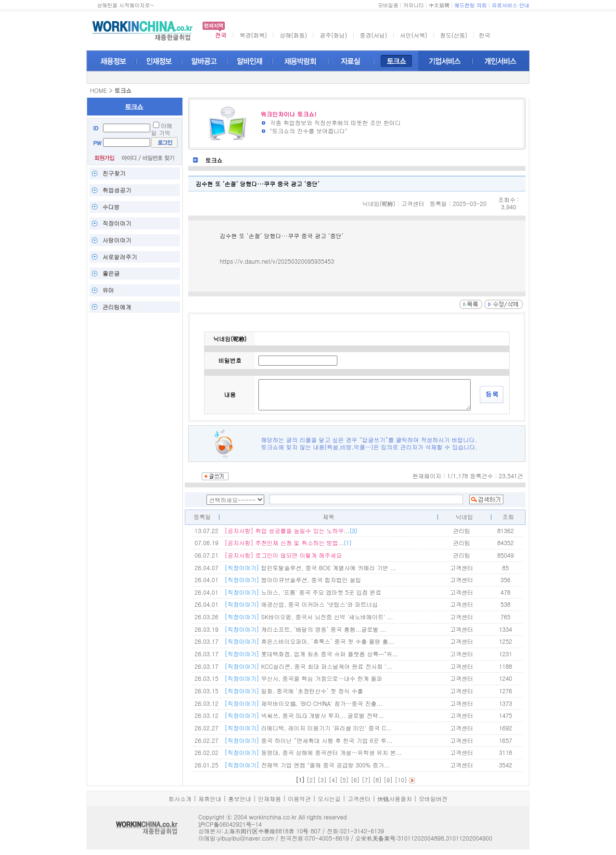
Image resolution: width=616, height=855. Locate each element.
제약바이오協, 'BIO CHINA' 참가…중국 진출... (303, 703)
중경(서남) (374, 35)
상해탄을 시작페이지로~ (125, 5)
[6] (355, 780)
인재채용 (269, 798)
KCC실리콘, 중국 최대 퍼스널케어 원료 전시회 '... (308, 666)
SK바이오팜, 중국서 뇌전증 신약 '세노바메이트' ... (308, 617)
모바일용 (388, 5)
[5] (344, 780)
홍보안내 (240, 798)
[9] (388, 780)
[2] (311, 780)
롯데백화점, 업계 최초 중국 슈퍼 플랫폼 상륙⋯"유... (311, 654)
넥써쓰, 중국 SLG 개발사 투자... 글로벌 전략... (304, 715)
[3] (322, 780)
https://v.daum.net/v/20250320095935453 (277, 261)
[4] (333, 780)
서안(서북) (414, 35)
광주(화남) (333, 35)
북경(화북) (253, 35)
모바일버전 (433, 798)
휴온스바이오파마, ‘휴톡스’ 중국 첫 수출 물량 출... (309, 641)
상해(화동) (293, 35)
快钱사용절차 (395, 798)
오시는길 (329, 798)
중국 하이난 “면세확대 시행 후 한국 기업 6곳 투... (308, 740)
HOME (98, 90)
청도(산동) (454, 35)
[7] (366, 780)
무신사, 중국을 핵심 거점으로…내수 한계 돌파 (303, 678)
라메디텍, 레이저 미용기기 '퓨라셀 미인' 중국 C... (308, 728)
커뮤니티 (414, 5)
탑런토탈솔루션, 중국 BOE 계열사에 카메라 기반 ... (310, 568)
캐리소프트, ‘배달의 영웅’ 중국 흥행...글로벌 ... (305, 629)
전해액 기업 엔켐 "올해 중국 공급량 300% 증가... (307, 765)
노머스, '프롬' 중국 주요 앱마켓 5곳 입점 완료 (303, 592)
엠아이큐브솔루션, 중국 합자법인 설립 (293, 580)
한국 (485, 35)
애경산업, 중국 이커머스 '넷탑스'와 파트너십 (301, 604)
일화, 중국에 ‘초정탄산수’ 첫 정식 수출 (294, 691)
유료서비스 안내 (511, 5)
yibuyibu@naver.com (246, 838)
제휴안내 (210, 798)
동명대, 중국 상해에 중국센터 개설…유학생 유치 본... (313, 752)
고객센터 (359, 798)
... (291, 530)
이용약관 (299, 798)
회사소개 (180, 798)
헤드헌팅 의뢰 (471, 5)
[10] (401, 780)
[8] (377, 780)
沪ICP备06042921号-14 (230, 824)
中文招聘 (439, 5)
